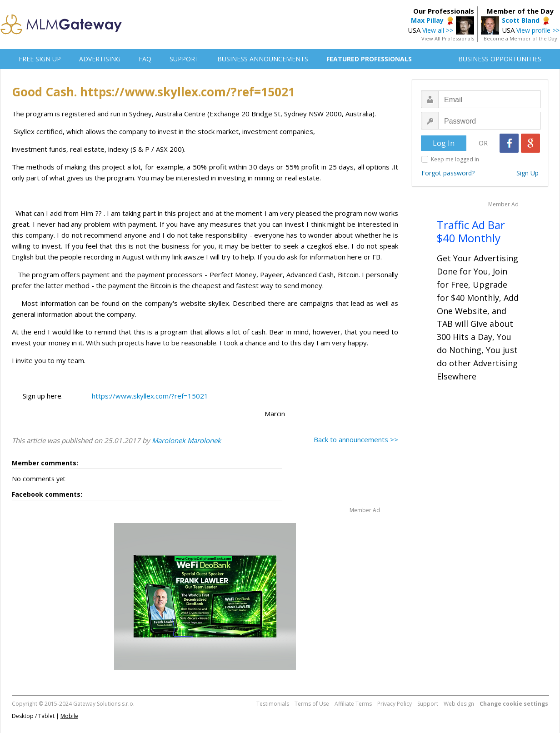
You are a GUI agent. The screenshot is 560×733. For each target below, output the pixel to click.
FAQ (145, 59)
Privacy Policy (395, 704)
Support (428, 704)
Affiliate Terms (353, 704)
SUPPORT (184, 59)
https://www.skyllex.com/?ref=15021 (150, 396)
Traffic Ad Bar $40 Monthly (471, 231)
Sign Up (527, 173)
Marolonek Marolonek (186, 440)
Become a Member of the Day (520, 38)
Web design (459, 704)
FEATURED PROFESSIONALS (369, 59)
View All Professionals (448, 38)
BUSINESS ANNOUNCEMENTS (263, 59)
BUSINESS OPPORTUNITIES (500, 59)
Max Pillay (427, 20)
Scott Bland (521, 20)
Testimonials (273, 704)
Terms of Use (312, 704)
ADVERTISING (100, 59)
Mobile (69, 716)
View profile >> (538, 30)
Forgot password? (448, 173)
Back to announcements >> (356, 439)
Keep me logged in (455, 159)
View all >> (438, 30)
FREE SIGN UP (40, 59)
